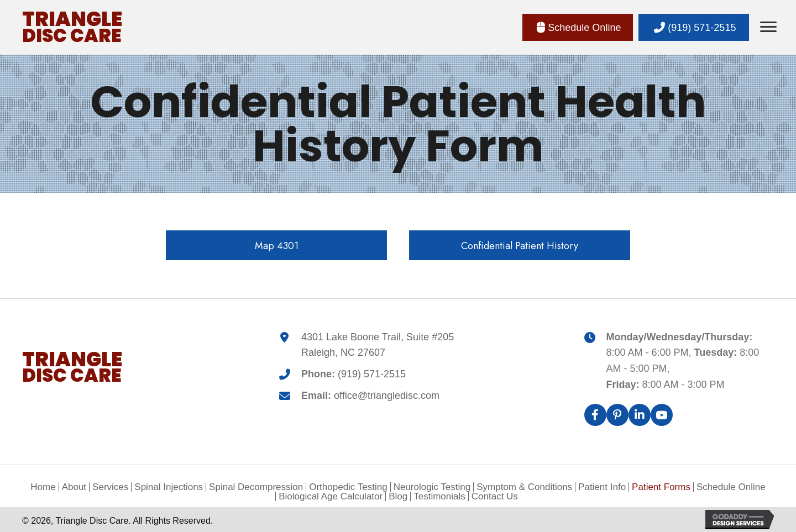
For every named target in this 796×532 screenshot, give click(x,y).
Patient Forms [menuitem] (661, 487)
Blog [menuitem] (398, 496)
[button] (578, 28)
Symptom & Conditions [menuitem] (524, 487)
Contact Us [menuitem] (495, 496)
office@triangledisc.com (387, 396)
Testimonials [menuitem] (439, 496)
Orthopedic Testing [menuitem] (348, 487)
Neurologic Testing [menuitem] (432, 487)
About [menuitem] (74, 487)
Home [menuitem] (43, 487)
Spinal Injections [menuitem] (169, 487)
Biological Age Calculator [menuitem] (331, 496)
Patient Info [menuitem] (602, 487)
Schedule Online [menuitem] (731, 487)
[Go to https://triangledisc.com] (72, 27)
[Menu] (768, 27)
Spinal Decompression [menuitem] (256, 487)
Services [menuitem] (110, 487)
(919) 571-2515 (372, 374)
